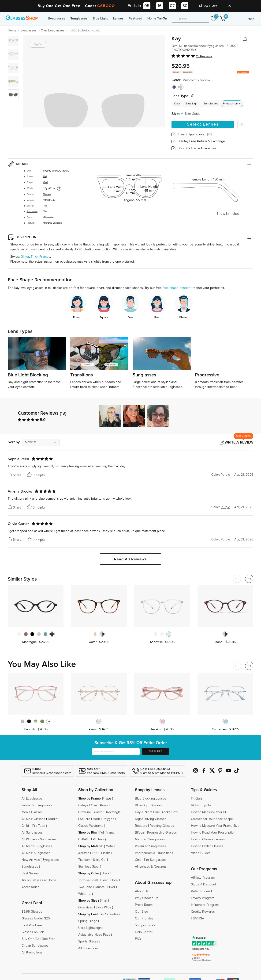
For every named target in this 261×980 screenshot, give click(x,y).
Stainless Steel (89, 867)
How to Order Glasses (207, 846)
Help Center (144, 932)
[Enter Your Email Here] (116, 752)
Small (104, 901)
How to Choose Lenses (208, 839)
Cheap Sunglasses (35, 946)
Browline (85, 812)
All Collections (88, 948)
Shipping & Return (148, 925)
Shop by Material (91, 846)
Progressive (32, 212)
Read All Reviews (130, 559)
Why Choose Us (147, 898)
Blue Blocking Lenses (151, 799)
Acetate (84, 853)
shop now (208, 6)
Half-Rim (84, 839)
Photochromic (232, 104)
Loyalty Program (203, 898)
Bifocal (30, 206)
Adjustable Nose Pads (94, 935)
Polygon (108, 819)
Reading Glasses (162, 826)
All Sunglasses (32, 833)
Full (45, 177)
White (82, 894)
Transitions (165, 853)
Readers (141, 826)
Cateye (83, 805)
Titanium (84, 860)
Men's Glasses (32, 812)
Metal (110, 846)
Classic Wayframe (91, 826)
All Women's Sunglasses (39, 839)
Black (106, 873)
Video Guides (201, 853)
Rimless (98, 839)
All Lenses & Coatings (151, 867)
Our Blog (142, 912)
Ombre (100, 887)
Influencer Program (205, 905)
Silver (111, 887)
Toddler (53, 819)
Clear (177, 104)
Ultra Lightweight (90, 928)
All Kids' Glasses (33, 819)
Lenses (118, 19)
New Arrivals (31, 860)
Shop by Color (89, 873)
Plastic (106, 853)
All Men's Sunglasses (37, 846)
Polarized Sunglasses (150, 846)
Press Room (144, 905)
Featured (135, 19)
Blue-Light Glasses (148, 805)
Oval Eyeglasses (53, 31)
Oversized (86, 907)
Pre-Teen (39, 826)
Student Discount (203, 884)
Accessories (30, 887)
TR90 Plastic (49, 200)
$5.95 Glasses (32, 912)
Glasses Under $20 (36, 919)
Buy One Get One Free (39, 939)
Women (47, 194)
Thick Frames (40, 257)
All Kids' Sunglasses (36, 853)
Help (251, 19)
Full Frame (107, 833)
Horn (96, 819)
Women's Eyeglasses (37, 805)
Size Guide (193, 114)
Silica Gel (100, 860)
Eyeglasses (57, 19)
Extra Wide (104, 907)
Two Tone (85, 887)
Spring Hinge (88, 921)
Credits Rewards (203, 912)
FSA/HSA (198, 919)
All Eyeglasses (32, 799)
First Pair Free (32, 925)
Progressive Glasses (162, 833)
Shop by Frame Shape (95, 799)
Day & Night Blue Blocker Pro (156, 812)
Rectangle (113, 812)
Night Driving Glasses (151, 819)
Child (26, 826)
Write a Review (239, 442)
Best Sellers (30, 873)
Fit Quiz (197, 799)
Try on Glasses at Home (39, 880)
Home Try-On (157, 19)
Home (12, 31)
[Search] (190, 19)
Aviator (99, 812)
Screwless (113, 914)
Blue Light (100, 19)
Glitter (25, 257)
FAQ (138, 939)
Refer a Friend (201, 891)
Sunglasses (79, 19)
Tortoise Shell (88, 880)
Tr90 (95, 853)
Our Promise (144, 919)
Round (105, 805)
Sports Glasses (89, 942)
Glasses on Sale (33, 932)
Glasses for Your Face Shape (212, 819)
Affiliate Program (203, 878)
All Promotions (32, 953)
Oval (46, 182)
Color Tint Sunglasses (151, 860)
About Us (142, 891)
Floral (114, 880)
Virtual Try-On (201, 805)
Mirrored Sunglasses (150, 839)
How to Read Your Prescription (213, 833)
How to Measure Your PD (209, 812)
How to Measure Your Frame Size (215, 826)
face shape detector (177, 288)
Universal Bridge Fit (52, 223)
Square (85, 819)
